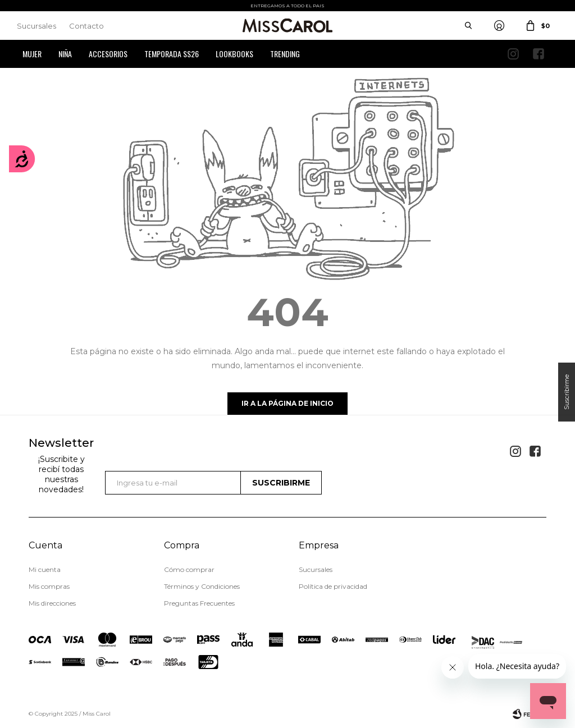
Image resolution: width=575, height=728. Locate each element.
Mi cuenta (45, 569)
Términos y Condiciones (202, 586)
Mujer (32, 54)
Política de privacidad (333, 586)
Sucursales (36, 26)
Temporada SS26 (172, 54)
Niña (65, 54)
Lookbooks (234, 54)
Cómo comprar (189, 569)
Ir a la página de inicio (287, 403)
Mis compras (49, 586)
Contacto (86, 26)
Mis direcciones (52, 603)
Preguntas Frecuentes (199, 603)
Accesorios (108, 54)
